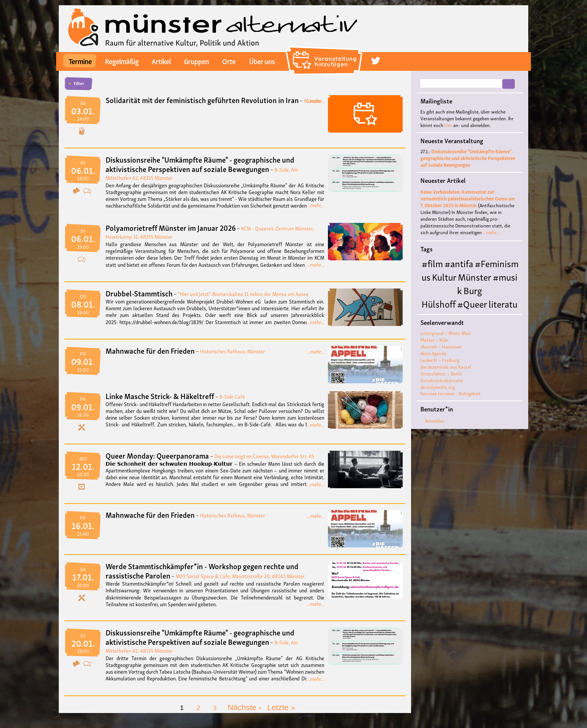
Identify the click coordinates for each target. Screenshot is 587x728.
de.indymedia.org (438, 387)
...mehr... (315, 101)
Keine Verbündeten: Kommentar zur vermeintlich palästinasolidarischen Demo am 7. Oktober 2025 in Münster (468, 198)
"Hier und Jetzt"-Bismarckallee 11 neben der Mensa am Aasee (243, 294)
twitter (375, 61)
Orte (229, 61)
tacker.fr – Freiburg (440, 360)
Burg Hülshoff (452, 297)
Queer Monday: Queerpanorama (157, 455)
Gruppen (196, 61)
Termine (80, 61)
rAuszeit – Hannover (441, 346)
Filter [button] (79, 83)
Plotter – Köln (434, 340)
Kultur (444, 276)
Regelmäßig (122, 61)
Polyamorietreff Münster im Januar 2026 (171, 227)
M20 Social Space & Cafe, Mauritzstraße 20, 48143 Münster (240, 576)
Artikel (161, 61)
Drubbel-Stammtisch (139, 293)
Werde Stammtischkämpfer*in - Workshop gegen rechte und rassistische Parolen (202, 570)
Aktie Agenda (433, 353)
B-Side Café (232, 396)
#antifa (459, 263)
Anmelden (435, 421)
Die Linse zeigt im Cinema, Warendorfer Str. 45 (264, 456)
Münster (475, 276)
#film (432, 263)
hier (448, 125)
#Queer (472, 303)
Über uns (262, 61)
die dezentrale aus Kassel (446, 367)
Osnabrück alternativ (442, 380)
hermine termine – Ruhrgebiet (451, 393)
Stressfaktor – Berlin (441, 373)
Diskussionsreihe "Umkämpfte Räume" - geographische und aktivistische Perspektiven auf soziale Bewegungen (200, 164)
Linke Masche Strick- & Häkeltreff (160, 396)
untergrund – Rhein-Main (446, 333)
